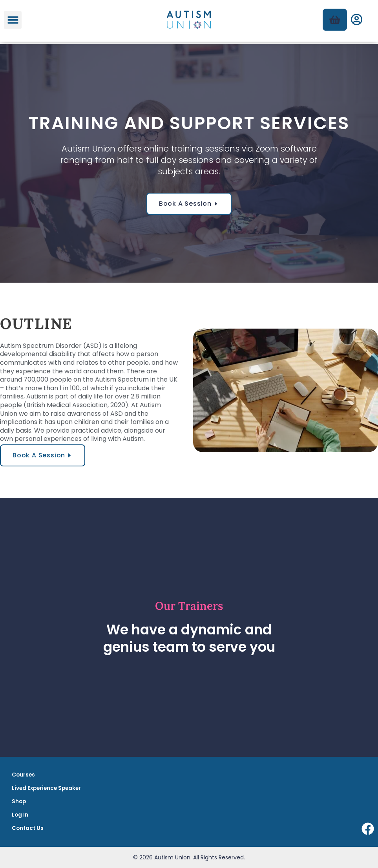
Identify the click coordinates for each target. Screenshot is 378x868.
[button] (13, 15)
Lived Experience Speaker (46, 788)
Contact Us (28, 828)
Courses (23, 775)
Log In (20, 815)
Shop (19, 801)
